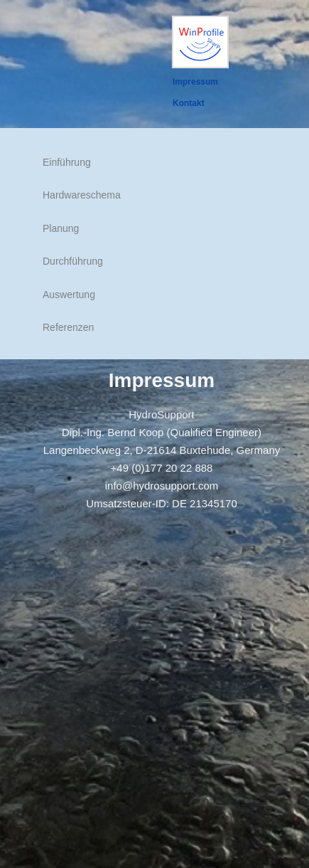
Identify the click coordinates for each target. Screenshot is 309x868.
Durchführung (73, 261)
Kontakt (189, 103)
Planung (61, 228)
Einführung (67, 162)
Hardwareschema (82, 195)
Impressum (195, 82)
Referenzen (68, 327)
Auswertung (69, 295)
